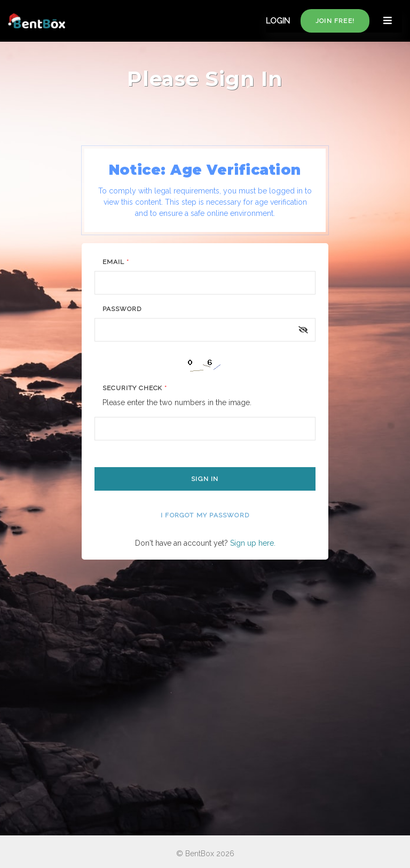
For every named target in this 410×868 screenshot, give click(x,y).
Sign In (205, 479)
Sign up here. (253, 543)
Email (116, 262)
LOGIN (278, 21)
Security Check (135, 388)
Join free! (335, 21)
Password (122, 309)
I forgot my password (205, 515)
